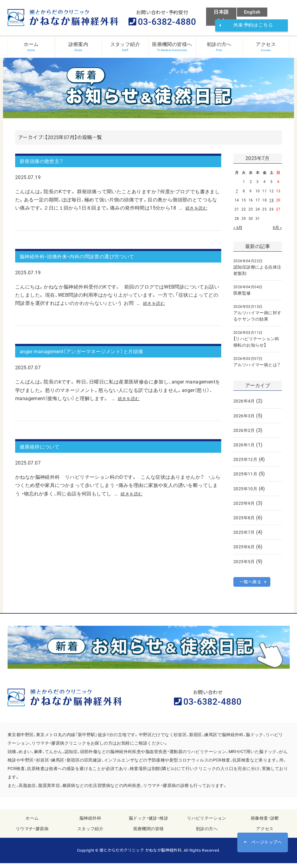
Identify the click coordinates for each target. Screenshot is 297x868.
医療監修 (248, 293)
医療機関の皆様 (149, 834)
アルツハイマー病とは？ (257, 365)
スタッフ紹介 (90, 834)
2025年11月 (245, 477)
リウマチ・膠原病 (32, 834)
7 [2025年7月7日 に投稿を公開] (237, 194)
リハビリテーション (207, 823)
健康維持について (44, 460)
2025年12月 (245, 462)
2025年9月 (244, 506)
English (252, 12)
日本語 (221, 12)
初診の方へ (207, 834)
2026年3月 (244, 419)
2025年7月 (244, 535)
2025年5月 (244, 564)
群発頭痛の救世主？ (47, 166)
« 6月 (238, 230)
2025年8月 (244, 520)
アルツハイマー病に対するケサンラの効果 (257, 316)
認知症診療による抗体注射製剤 (257, 270)
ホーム (32, 823)
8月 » (277, 230)
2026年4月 (244, 404)
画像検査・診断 (265, 823)
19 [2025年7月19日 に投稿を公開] (271, 203)
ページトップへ (267, 842)
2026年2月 (244, 433)
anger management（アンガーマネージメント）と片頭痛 (97, 362)
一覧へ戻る (250, 585)
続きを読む (198, 214)
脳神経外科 (90, 823)
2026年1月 (244, 448)
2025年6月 (244, 550)
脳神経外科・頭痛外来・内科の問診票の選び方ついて (91, 264)
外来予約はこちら (255, 26)
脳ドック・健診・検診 (148, 823)
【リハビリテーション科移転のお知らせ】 (256, 342)
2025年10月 (245, 491)
